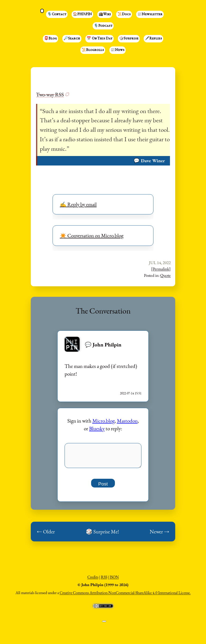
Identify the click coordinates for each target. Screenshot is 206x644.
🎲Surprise (129, 39)
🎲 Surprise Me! (102, 534)
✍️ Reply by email (78, 204)
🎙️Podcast (103, 26)
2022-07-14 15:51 (131, 393)
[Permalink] (161, 269)
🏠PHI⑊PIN (82, 14)
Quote (165, 275)
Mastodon (127, 421)
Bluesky (97, 428)
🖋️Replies (153, 39)
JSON (114, 580)
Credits (93, 580)
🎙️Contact (57, 14)
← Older (46, 534)
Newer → (159, 534)
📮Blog (50, 39)
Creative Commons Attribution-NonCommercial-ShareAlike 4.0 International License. (125, 595)
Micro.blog (104, 421)
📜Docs (124, 14)
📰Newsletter (150, 14)
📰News (118, 50)
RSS (104, 580)
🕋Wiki (105, 14)
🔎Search (72, 39)
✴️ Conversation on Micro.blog (92, 236)
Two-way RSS (50, 94)
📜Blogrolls (93, 50)
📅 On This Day (99, 39)
